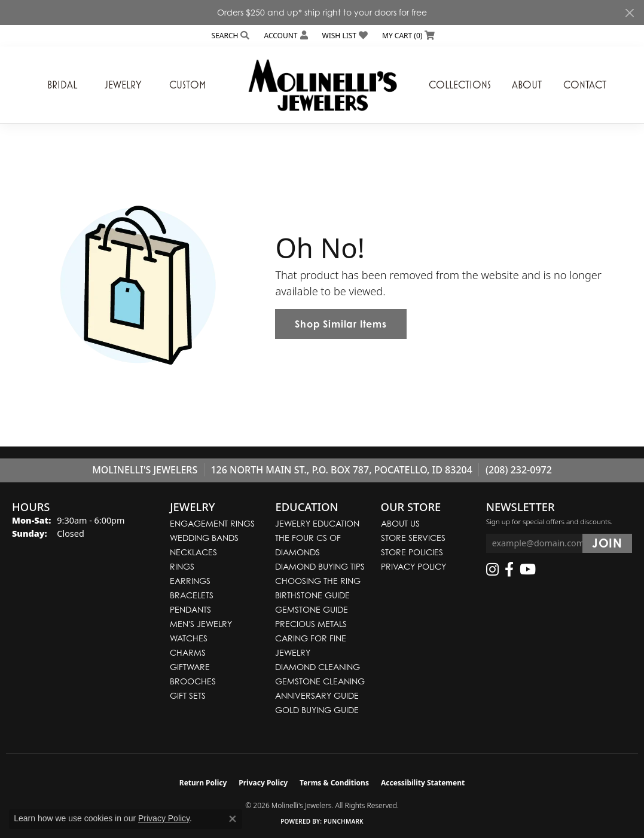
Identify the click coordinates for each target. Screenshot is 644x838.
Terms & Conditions (334, 783)
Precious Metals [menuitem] (311, 624)
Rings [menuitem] (182, 566)
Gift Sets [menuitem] (188, 695)
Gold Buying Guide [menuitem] (317, 710)
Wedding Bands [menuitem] (204, 538)
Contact (585, 85)
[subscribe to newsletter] (607, 543)
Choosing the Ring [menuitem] (318, 581)
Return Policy (203, 783)
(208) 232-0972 (519, 470)
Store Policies (412, 552)
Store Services (413, 538)
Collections (460, 85)
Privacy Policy (413, 566)
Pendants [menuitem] (190, 609)
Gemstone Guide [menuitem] (312, 609)
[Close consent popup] (233, 819)
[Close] (629, 13)
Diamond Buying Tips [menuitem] (320, 566)
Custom (187, 85)
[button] (230, 36)
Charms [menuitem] (188, 652)
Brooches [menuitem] (193, 681)
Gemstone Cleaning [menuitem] (320, 681)
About (527, 85)
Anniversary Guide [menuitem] (317, 695)
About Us (400, 523)
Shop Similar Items (341, 324)
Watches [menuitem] (189, 638)
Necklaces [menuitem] (193, 552)
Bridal (62, 85)
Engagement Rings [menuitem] (212, 523)
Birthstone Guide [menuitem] (312, 595)
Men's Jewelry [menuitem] (201, 624)
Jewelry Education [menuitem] (317, 523)
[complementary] (557, 772)
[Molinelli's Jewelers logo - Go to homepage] (322, 85)
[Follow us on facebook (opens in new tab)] (509, 570)
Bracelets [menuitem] (192, 595)
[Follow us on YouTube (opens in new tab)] (528, 570)
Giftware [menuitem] (190, 667)
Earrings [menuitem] (190, 581)
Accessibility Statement (423, 783)
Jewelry (123, 85)
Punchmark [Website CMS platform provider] (344, 821)
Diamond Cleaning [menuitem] (318, 667)
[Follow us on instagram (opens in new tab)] (492, 570)
